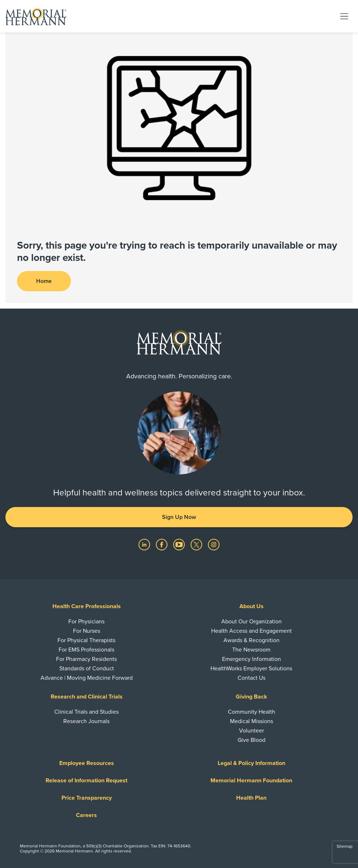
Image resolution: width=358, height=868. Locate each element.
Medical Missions (252, 721)
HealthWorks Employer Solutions (251, 669)
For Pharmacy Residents (86, 659)
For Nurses (87, 631)
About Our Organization (252, 622)
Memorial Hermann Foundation (251, 781)
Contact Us (252, 678)
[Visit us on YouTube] (180, 544)
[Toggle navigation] (344, 16)
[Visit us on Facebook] (162, 544)
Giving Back (252, 697)
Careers (86, 815)
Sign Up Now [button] (179, 517)
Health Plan (251, 798)
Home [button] (44, 281)
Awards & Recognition (252, 640)
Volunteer (252, 731)
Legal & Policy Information (252, 763)
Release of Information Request (86, 781)
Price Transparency (87, 798)
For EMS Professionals (86, 650)
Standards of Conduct (87, 669)
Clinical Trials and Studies (86, 712)
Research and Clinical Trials (87, 697)
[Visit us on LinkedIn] (145, 544)
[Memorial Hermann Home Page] (36, 16)
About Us (252, 606)
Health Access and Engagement (252, 631)
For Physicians (86, 622)
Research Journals (86, 721)
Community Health (252, 712)
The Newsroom (251, 650)
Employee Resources (87, 763)
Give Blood (252, 740)
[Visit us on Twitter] (197, 544)
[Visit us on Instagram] (214, 544)
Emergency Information (252, 659)
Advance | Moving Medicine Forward (87, 678)
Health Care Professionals (87, 606)
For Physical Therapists (86, 640)
